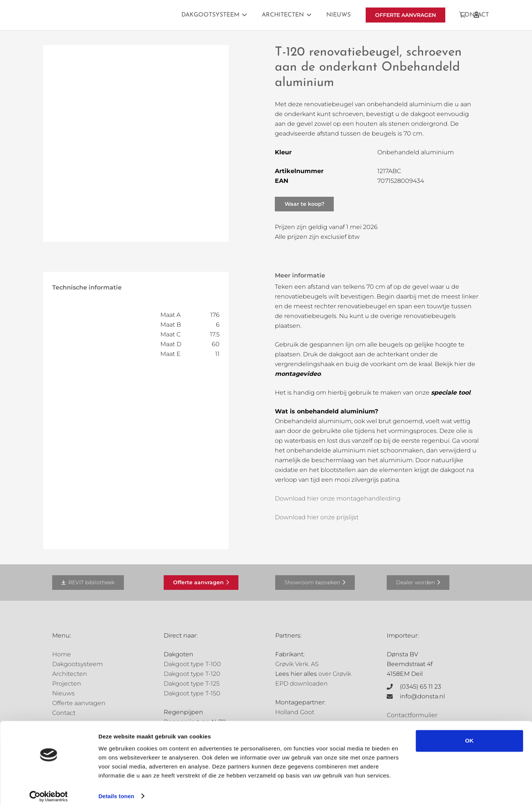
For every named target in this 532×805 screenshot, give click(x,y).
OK (469, 735)
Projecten (67, 684)
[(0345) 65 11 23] (393, 687)
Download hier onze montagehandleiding (338, 498)
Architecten (70, 674)
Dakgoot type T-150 (192, 693)
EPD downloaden (301, 684)
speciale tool (451, 393)
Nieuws (63, 693)
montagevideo (298, 374)
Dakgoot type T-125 (192, 684)
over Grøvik (335, 674)
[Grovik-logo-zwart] (128, 15)
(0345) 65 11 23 (420, 687)
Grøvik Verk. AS (297, 664)
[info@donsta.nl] (393, 696)
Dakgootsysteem (78, 664)
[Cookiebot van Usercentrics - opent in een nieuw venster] (49, 790)
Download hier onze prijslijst (317, 517)
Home (62, 654)
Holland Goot (295, 712)
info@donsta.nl (422, 696)
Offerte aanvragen (79, 703)
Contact (64, 713)
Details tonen (116, 790)
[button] (243, 15)
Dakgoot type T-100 (192, 664)
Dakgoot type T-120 (192, 674)
